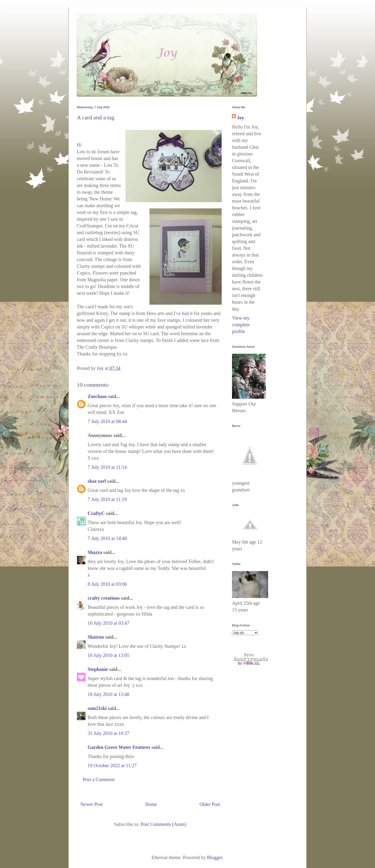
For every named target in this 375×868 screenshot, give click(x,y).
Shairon (96, 637)
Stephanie (98, 669)
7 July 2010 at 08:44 (107, 421)
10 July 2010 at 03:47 (108, 623)
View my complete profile (241, 325)
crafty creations (104, 598)
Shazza (95, 552)
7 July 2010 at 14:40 (107, 538)
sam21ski (97, 708)
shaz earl (97, 481)
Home (151, 804)
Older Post (210, 804)
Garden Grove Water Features (119, 747)
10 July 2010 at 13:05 (108, 655)
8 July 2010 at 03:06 (107, 584)
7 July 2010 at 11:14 (107, 467)
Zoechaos (97, 396)
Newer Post (92, 804)
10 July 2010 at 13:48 (108, 694)
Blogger (215, 857)
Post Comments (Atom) (163, 824)
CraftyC (96, 513)
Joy (240, 118)
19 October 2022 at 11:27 (112, 765)
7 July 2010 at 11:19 (107, 499)
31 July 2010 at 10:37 (108, 733)
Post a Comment (99, 779)
